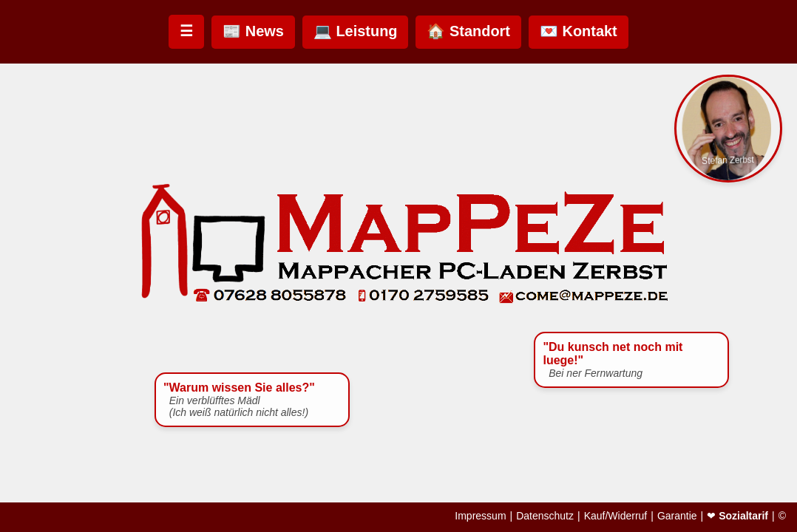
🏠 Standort (468, 31)
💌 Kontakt (579, 31)
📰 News (253, 31)
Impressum (480, 516)
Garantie (677, 516)
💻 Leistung (356, 31)
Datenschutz (545, 516)
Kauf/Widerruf (616, 516)
